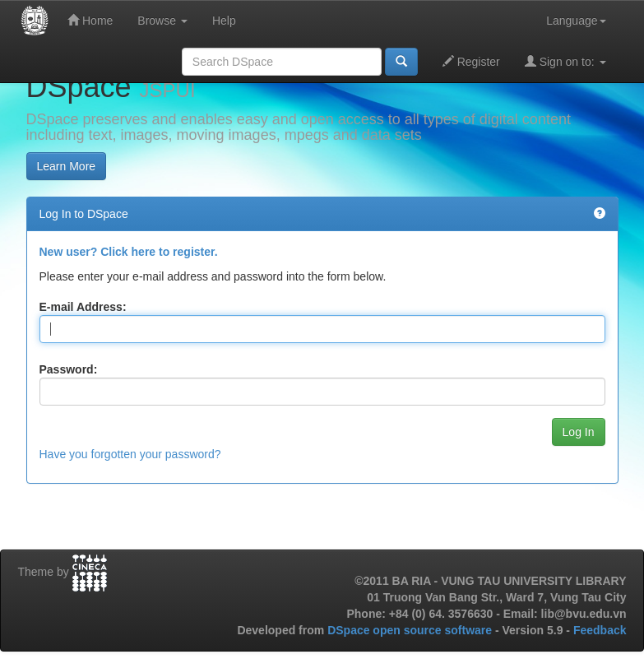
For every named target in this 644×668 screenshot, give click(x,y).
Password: (69, 369)
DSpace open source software (411, 630)
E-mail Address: (83, 307)
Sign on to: (565, 61)
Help (224, 21)
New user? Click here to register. (129, 252)
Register (471, 61)
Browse (162, 21)
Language (576, 21)
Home (90, 20)
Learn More (67, 166)
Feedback (600, 630)
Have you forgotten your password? (130, 454)
